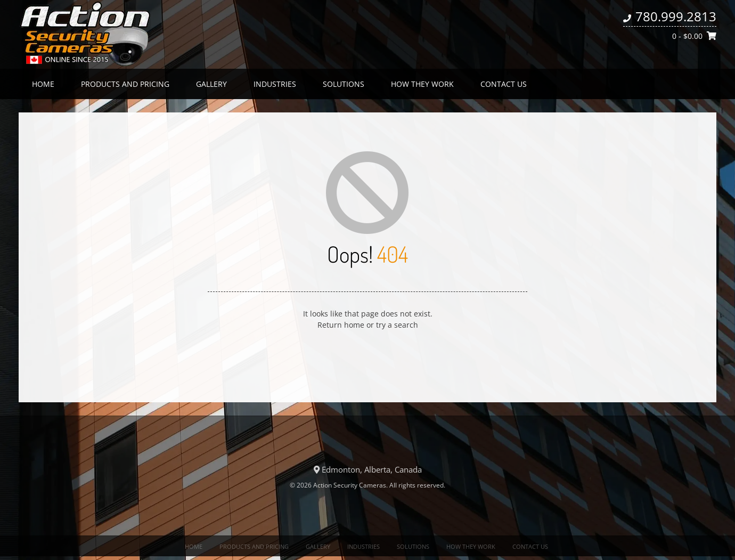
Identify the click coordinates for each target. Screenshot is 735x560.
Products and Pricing (125, 84)
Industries (275, 84)
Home (43, 84)
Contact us (504, 84)
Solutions (344, 84)
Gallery (211, 84)
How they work (422, 84)
